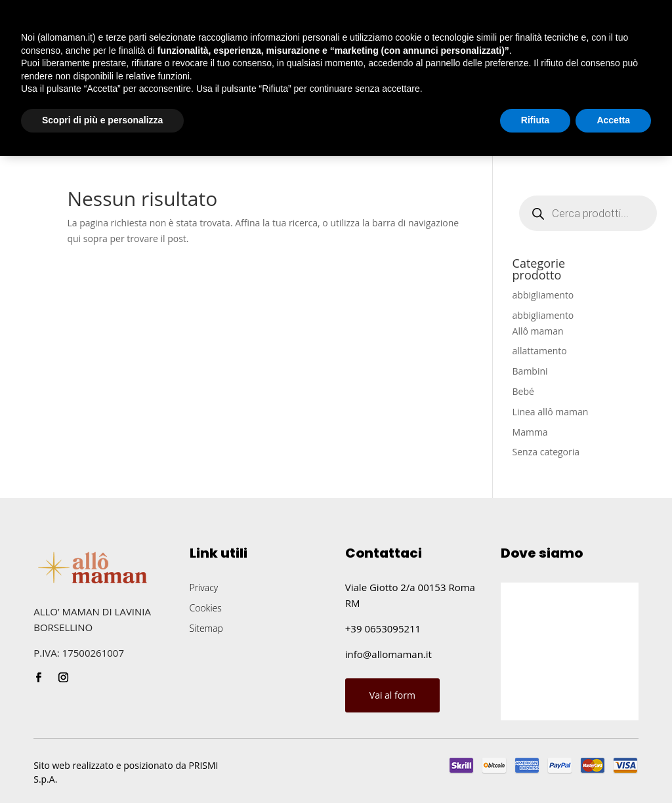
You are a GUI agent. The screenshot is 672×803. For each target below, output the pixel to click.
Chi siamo (96, 134)
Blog (263, 134)
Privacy (204, 587)
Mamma (530, 432)
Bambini (530, 371)
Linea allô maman (551, 412)
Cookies (206, 608)
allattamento (540, 351)
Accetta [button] (613, 767)
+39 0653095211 (383, 628)
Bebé (523, 391)
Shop (156, 134)
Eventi (217, 134)
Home (34, 134)
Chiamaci (602, 132)
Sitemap (206, 628)
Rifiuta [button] (535, 767)
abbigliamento (543, 295)
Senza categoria (546, 452)
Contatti (316, 134)
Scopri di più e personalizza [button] (102, 767)
